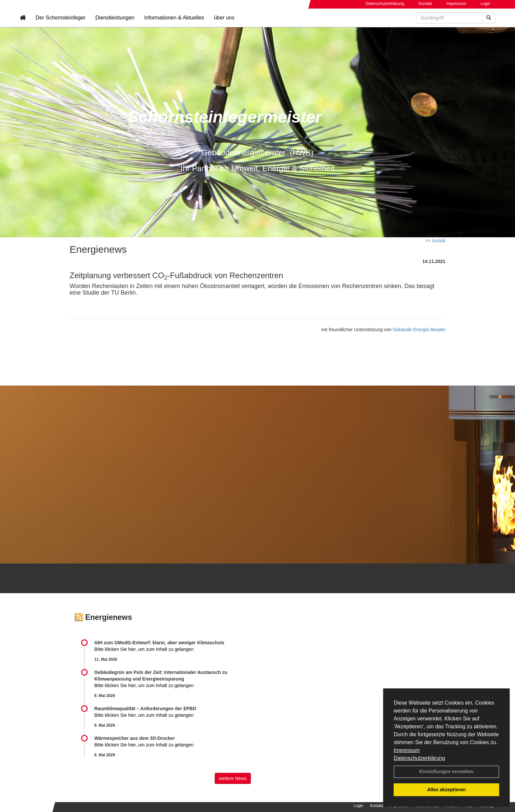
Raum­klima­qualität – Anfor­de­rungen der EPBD (145, 709)
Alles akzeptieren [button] (446, 790)
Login (485, 4)
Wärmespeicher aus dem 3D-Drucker (135, 738)
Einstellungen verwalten (447, 771)
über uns (224, 25)
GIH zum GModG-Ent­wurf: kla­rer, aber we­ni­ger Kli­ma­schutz (159, 643)
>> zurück (435, 241)
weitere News (233, 778)
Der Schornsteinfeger (61, 25)
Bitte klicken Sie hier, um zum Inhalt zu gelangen (144, 649)
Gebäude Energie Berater (419, 330)
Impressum (407, 750)
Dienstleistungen (115, 25)
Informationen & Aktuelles (174, 25)
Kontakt (425, 4)
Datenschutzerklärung (419, 758)
